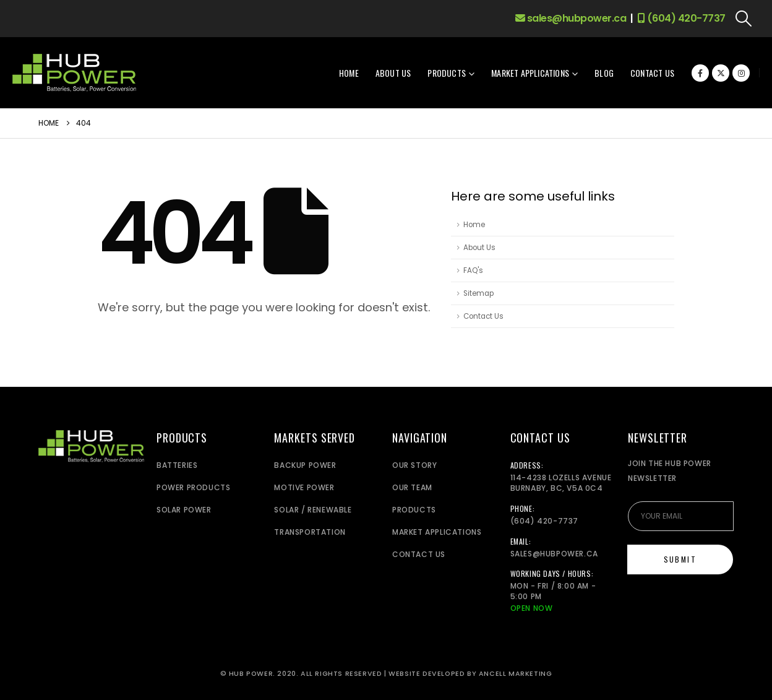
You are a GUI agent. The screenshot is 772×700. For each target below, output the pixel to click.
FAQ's (473, 270)
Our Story (414, 465)
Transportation (310, 532)
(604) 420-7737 (682, 18)
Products (447, 73)
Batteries (177, 465)
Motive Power (304, 487)
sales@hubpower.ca (571, 18)
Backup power (305, 465)
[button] (744, 19)
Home (349, 73)
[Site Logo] (74, 73)
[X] (721, 73)
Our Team (412, 487)
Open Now (532, 608)
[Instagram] (741, 73)
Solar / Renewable (313, 510)
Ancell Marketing (516, 674)
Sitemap (478, 293)
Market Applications (530, 73)
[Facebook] (700, 73)
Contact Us (652, 73)
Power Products (193, 487)
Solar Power (184, 510)
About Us (393, 73)
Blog (604, 73)
